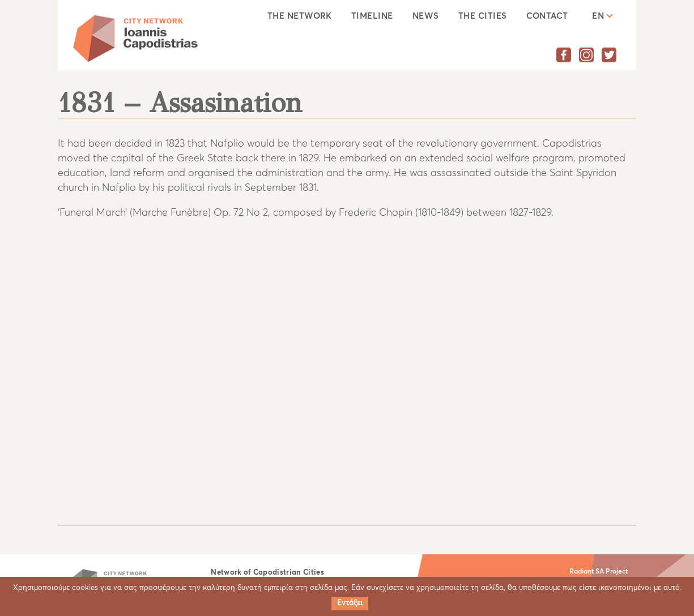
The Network (300, 16)
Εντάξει (350, 603)
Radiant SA (587, 572)
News (426, 16)
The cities (483, 16)
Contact (547, 16)
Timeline (372, 16)
